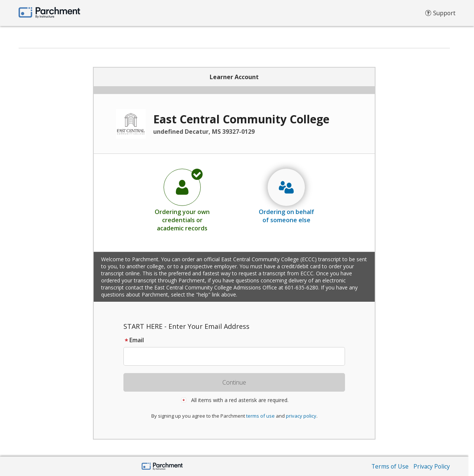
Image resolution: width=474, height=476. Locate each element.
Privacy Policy (431, 466)
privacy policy (301, 416)
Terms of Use (389, 466)
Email (134, 340)
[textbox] (238, 356)
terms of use (260, 416)
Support (440, 15)
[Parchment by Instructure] (162, 467)
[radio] (182, 200)
